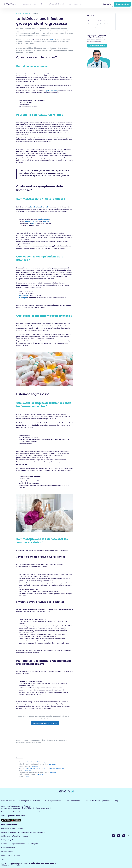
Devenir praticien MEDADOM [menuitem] (30, 801)
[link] (10, 4)
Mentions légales (7, 852)
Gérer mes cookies (8, 848)
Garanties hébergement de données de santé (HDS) (20, 844)
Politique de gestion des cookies (12, 840)
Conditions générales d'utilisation (13, 828)
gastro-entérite (51, 91)
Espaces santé (78, 4)
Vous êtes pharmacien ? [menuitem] (53, 801)
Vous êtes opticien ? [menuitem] (73, 801)
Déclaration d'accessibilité (11, 855)
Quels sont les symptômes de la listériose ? (101, 24)
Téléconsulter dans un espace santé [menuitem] (97, 801)
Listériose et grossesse (95, 27)
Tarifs (3, 859)
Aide (69, 4)
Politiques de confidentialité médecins (15, 836)
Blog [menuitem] (116, 801)
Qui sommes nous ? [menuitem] (8, 801)
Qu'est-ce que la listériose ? (96, 21)
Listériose (29, 777)
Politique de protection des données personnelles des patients (23, 832)
